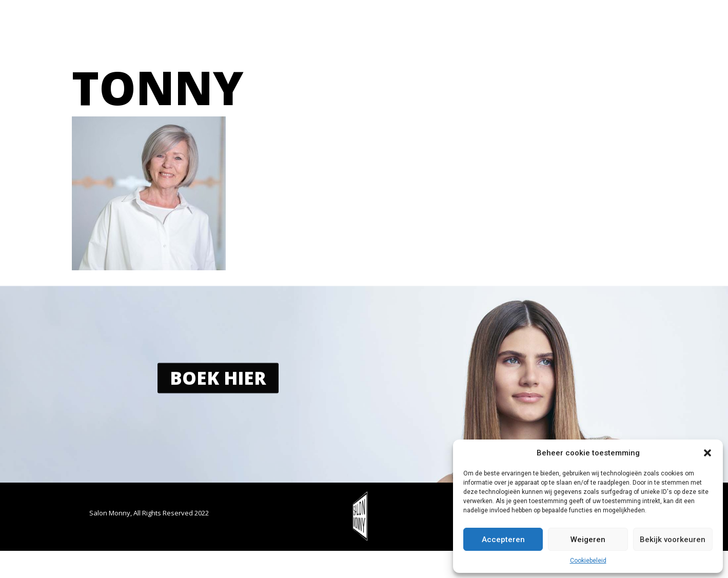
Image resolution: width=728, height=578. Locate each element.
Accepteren (503, 540)
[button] (707, 453)
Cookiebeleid (588, 561)
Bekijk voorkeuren (673, 540)
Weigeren (588, 540)
